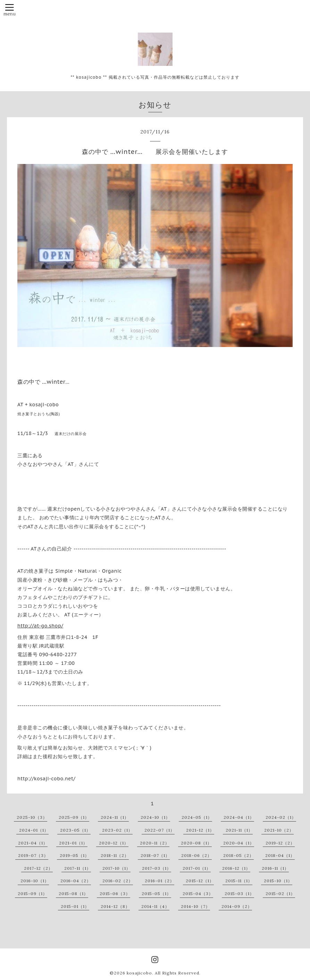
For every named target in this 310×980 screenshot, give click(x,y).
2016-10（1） (35, 881)
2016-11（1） (275, 868)
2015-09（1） (32, 894)
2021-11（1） (239, 830)
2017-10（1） (116, 868)
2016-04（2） (76, 881)
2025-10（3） (32, 817)
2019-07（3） (33, 855)
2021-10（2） (279, 830)
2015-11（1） (239, 881)
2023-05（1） (75, 830)
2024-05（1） (197, 817)
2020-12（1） (114, 843)
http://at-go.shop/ (40, 626)
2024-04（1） (239, 817)
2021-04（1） (33, 843)
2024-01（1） (34, 830)
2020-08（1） (196, 843)
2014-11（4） (155, 906)
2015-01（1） (75, 906)
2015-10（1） (278, 881)
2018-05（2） (238, 855)
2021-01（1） (73, 843)
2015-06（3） (115, 894)
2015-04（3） (198, 894)
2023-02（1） (117, 830)
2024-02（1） (281, 817)
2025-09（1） (74, 817)
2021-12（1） (200, 830)
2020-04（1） (239, 843)
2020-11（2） (155, 843)
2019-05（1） (74, 855)
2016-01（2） (160, 881)
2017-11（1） (78, 868)
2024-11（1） (115, 817)
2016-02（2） (118, 881)
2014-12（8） (115, 906)
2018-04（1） (280, 855)
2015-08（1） (73, 894)
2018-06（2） (196, 855)
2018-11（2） (115, 855)
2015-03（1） (239, 894)
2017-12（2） (38, 868)
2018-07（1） (155, 855)
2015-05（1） (156, 894)
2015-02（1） (280, 894)
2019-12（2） (280, 843)
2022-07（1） (160, 830)
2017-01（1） (197, 868)
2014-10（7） (195, 906)
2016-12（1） (236, 868)
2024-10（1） (155, 817)
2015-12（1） (200, 881)
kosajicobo (139, 973)
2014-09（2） (237, 906)
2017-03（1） (157, 868)
